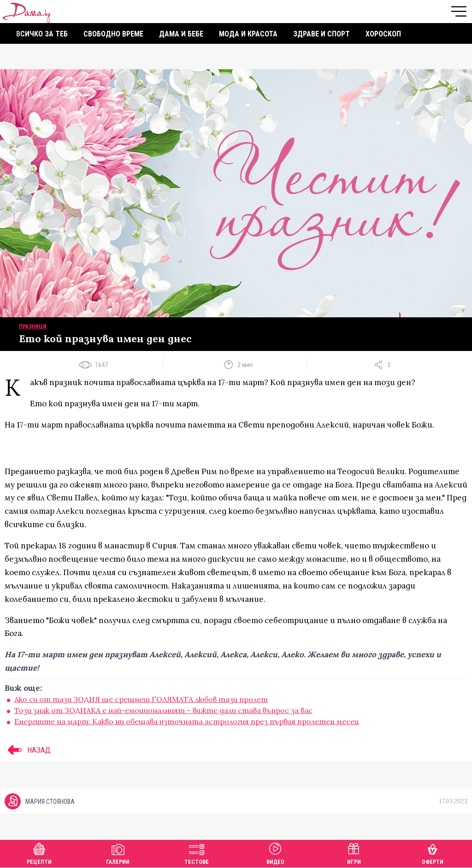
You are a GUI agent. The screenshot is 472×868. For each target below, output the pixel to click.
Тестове (197, 853)
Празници (33, 327)
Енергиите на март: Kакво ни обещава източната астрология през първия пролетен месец (187, 721)
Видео (275, 853)
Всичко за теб (42, 34)
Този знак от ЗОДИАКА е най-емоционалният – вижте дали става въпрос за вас (163, 710)
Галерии (118, 853)
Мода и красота (248, 34)
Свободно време (113, 34)
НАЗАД (28, 750)
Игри (354, 853)
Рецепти (39, 853)
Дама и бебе (181, 34)
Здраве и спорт (322, 34)
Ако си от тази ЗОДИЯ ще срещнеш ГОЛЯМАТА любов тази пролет (141, 699)
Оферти (433, 853)
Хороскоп (383, 34)
